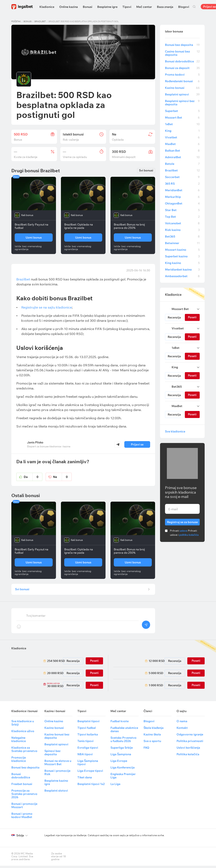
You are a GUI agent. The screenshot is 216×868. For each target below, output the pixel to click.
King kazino (182, 263)
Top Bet (182, 217)
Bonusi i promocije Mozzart (24, 808)
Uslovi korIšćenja (188, 750)
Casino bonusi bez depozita (182, 53)
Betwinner (182, 243)
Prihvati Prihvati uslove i (184, 533)
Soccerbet (182, 177)
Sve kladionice (175, 431)
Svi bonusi (146, 171)
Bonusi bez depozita (182, 45)
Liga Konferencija (123, 770)
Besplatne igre (107, 7)
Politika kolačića (188, 756)
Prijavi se (137, 444)
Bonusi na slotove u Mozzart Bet (58, 765)
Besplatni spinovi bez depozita (182, 103)
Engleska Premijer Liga (123, 778)
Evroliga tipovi (88, 750)
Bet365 (182, 236)
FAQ (146, 750)
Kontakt (182, 730)
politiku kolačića (189, 535)
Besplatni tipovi (88, 723)
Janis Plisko (35, 442)
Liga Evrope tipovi (90, 773)
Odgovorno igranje (190, 737)
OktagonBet (182, 203)
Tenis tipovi (85, 743)
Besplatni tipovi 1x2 (91, 786)
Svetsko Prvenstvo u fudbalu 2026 (123, 742)
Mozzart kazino (182, 250)
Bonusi (88, 7)
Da (33, 477)
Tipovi (127, 7)
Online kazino (54, 723)
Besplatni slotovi (56, 793)
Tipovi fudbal (87, 730)
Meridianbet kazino (182, 270)
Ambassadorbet (182, 276)
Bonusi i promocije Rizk (57, 775)
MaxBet (182, 144)
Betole (182, 164)
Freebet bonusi (22, 786)
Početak (16, 21)
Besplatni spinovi (182, 94)
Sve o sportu (152, 743)
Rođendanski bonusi (182, 81)
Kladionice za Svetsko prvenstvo (24, 752)
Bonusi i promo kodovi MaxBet (22, 818)
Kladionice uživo (23, 733)
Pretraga (194, 7)
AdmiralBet (182, 157)
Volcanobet (182, 223)
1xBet (182, 124)
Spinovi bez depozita (52, 755)
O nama (182, 723)
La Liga (115, 786)
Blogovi (184, 7)
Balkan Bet (182, 151)
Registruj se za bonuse (182, 521)
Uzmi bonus (34, 237)
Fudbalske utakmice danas (124, 732)
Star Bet (182, 210)
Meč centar (144, 7)
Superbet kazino (182, 256)
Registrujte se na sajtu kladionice (47, 307)
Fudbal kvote (120, 723)
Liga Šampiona (121, 756)
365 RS (182, 184)
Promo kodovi (182, 75)
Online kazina (69, 7)
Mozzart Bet (182, 118)
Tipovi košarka (88, 737)
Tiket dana (85, 780)
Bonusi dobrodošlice (182, 61)
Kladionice (47, 7)
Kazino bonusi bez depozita (57, 738)
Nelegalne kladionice (19, 742)
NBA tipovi (85, 756)
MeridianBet (182, 190)
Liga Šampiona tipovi (88, 765)
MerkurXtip (182, 197)
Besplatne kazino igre (56, 785)
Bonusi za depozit (182, 68)
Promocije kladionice (19, 761)
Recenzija (174, 317)
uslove (183, 531)
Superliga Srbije (122, 750)
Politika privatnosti (190, 743)
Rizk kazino (182, 230)
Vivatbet (182, 137)
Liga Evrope (119, 763)
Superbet (182, 111)
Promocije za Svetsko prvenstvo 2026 (24, 796)
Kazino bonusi (182, 88)
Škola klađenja (154, 730)
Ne (62, 477)
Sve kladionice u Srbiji (23, 725)
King (182, 131)
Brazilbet (40, 21)
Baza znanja (165, 7)
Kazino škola (152, 737)
